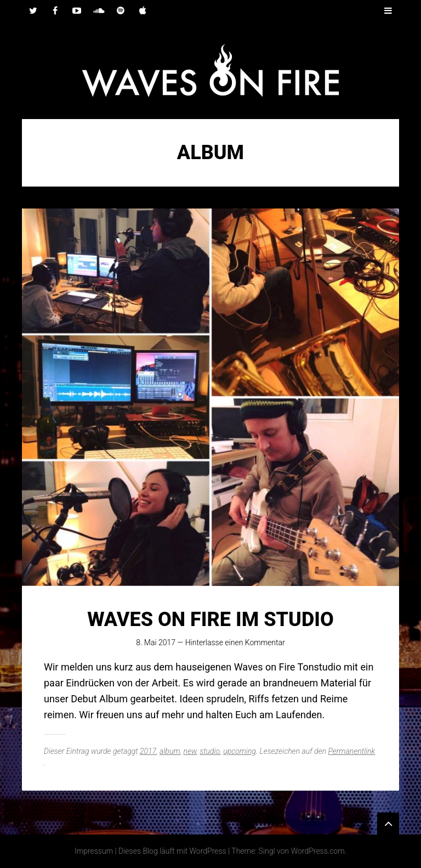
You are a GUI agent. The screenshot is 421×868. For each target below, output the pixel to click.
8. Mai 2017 (156, 642)
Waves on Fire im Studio (210, 619)
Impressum (94, 851)
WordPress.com (318, 851)
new (190, 751)
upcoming (240, 751)
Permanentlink (352, 751)
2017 (148, 751)
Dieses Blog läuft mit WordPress (172, 851)
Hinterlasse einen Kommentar (235, 642)
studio (210, 751)
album (170, 751)
